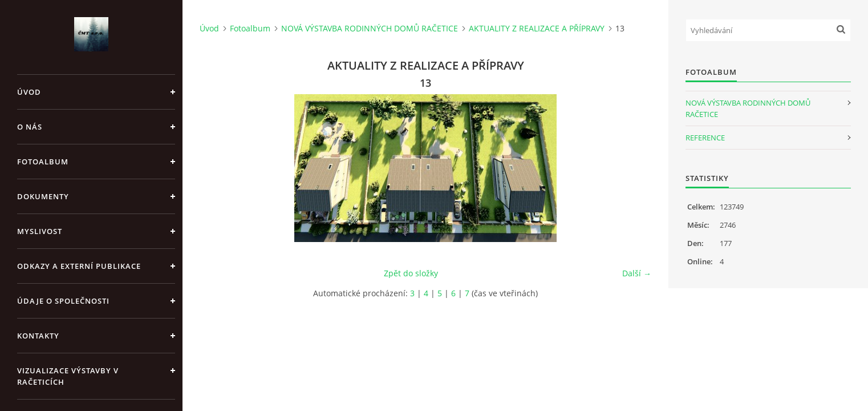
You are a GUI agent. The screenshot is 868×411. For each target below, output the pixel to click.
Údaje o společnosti (63, 301)
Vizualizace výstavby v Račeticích (68, 376)
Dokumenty (43, 196)
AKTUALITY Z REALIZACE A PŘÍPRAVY (537, 28)
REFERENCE (705, 138)
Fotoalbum (43, 162)
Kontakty (38, 336)
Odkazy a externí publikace (79, 266)
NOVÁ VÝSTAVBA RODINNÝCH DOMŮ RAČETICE (370, 28)
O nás (30, 127)
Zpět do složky (411, 273)
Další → (637, 273)
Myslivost (40, 231)
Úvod (29, 92)
